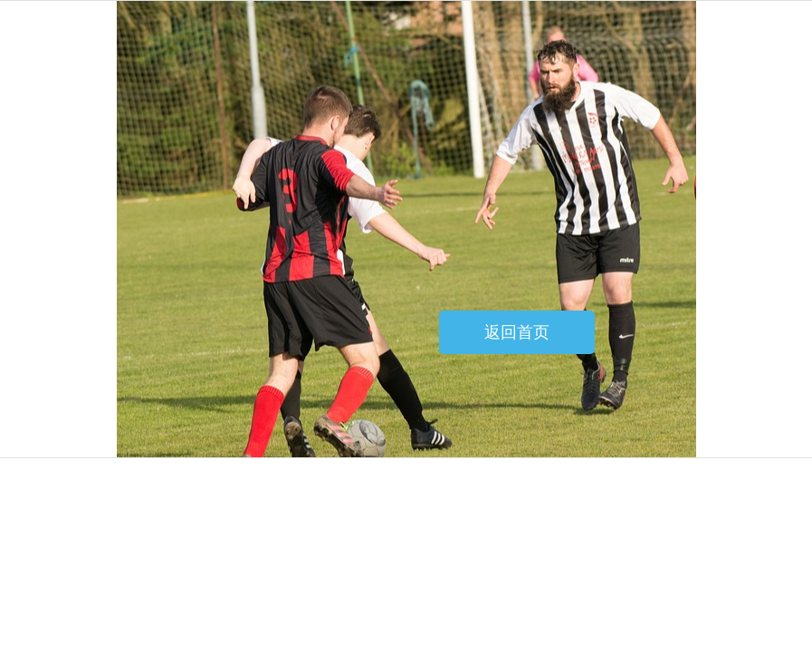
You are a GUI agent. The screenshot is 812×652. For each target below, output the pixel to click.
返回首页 (517, 332)
